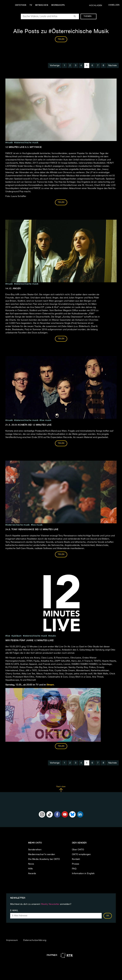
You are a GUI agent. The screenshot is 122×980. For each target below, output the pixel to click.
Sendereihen (35, 850)
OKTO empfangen (81, 854)
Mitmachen (42, 5)
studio (53, 636)
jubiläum (17, 636)
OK (108, 916)
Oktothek (21, 5)
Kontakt (76, 859)
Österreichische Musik (27, 143)
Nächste (113, 65)
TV (31, 5)
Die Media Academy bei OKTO (44, 859)
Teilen (61, 202)
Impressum (12, 940)
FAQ (74, 869)
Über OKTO (78, 850)
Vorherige (55, 65)
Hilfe (30, 869)
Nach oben (61, 789)
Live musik (46, 420)
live (8, 636)
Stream (50, 685)
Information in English (83, 873)
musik (10, 143)
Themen (89, 16)
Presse (76, 864)
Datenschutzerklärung (35, 940)
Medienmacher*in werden (42, 854)
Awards (32, 873)
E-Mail (14, 911)
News (31, 864)
